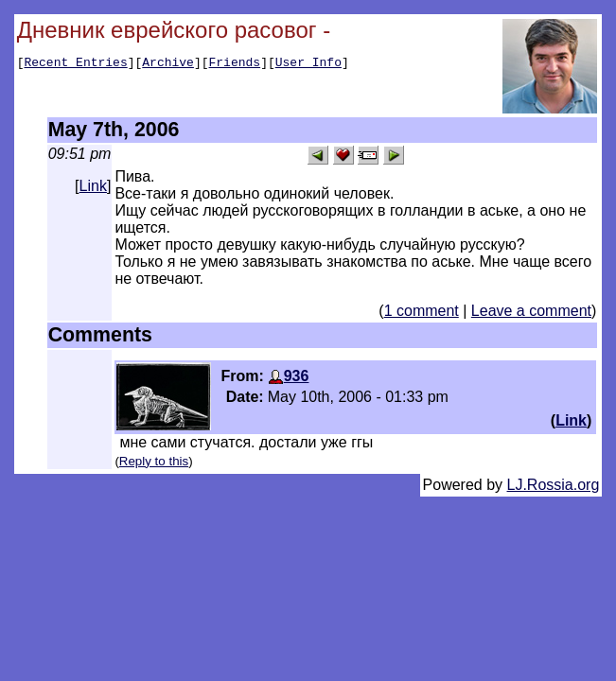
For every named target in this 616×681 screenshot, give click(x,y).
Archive (168, 64)
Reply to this (154, 461)
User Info (308, 64)
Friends (235, 64)
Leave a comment (531, 311)
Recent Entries (75, 64)
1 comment (422, 311)
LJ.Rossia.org (554, 485)
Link (93, 186)
